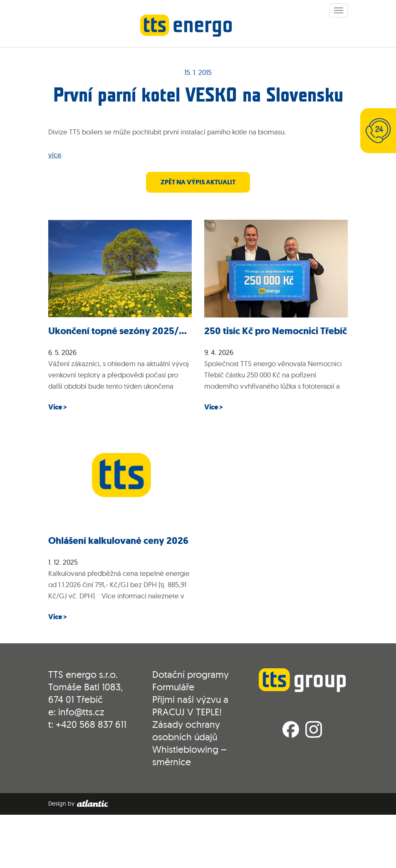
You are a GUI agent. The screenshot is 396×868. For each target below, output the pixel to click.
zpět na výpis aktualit (198, 182)
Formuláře (173, 687)
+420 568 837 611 (91, 724)
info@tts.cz (81, 712)
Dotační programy (191, 674)
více (55, 155)
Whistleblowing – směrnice (189, 755)
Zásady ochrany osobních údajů (186, 730)
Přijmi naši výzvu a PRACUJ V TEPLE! (190, 706)
